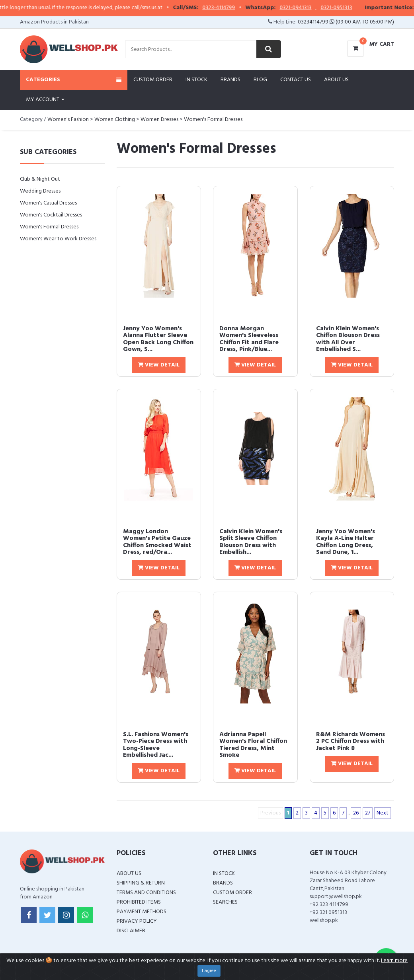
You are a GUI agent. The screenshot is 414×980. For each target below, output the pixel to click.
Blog (260, 80)
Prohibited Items (139, 902)
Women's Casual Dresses (48, 203)
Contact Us (296, 80)
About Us (336, 80)
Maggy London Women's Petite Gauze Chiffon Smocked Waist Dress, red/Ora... (157, 542)
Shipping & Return (141, 883)
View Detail (159, 365)
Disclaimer (131, 931)
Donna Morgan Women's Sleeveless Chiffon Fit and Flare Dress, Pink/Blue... (249, 339)
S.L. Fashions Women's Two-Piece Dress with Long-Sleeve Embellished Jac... (156, 745)
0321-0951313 (353, 8)
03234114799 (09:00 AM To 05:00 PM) (346, 22)
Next (383, 813)
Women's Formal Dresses (213, 120)
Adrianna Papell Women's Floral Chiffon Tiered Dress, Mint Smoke (253, 745)
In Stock (196, 80)
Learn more (394, 961)
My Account (45, 100)
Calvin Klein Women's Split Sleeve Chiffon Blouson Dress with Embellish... (251, 542)
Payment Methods (142, 912)
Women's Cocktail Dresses (51, 215)
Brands (230, 80)
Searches (225, 902)
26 (356, 813)
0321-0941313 (312, 8)
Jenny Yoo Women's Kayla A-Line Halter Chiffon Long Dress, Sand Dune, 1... (346, 542)
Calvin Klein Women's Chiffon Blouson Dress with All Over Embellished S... (348, 339)
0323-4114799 (236, 8)
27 (368, 813)
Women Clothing (115, 120)
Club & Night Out (40, 179)
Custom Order (153, 80)
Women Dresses (159, 120)
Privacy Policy (137, 921)
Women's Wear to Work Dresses (58, 239)
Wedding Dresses (40, 191)
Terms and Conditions (146, 893)
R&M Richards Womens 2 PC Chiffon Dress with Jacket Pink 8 (351, 741)
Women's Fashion (68, 120)
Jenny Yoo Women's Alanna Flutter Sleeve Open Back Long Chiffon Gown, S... (158, 339)
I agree (209, 971)
